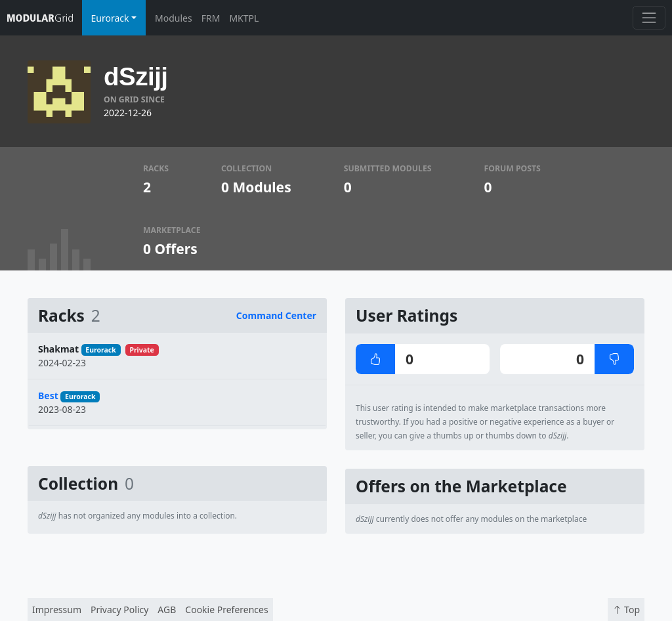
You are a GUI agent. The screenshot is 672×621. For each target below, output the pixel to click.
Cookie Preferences (226, 610)
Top (626, 610)
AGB (167, 610)
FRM (211, 18)
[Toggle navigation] (649, 17)
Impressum (57, 610)
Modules (174, 18)
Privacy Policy (119, 610)
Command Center (276, 315)
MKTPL (244, 18)
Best (48, 396)
